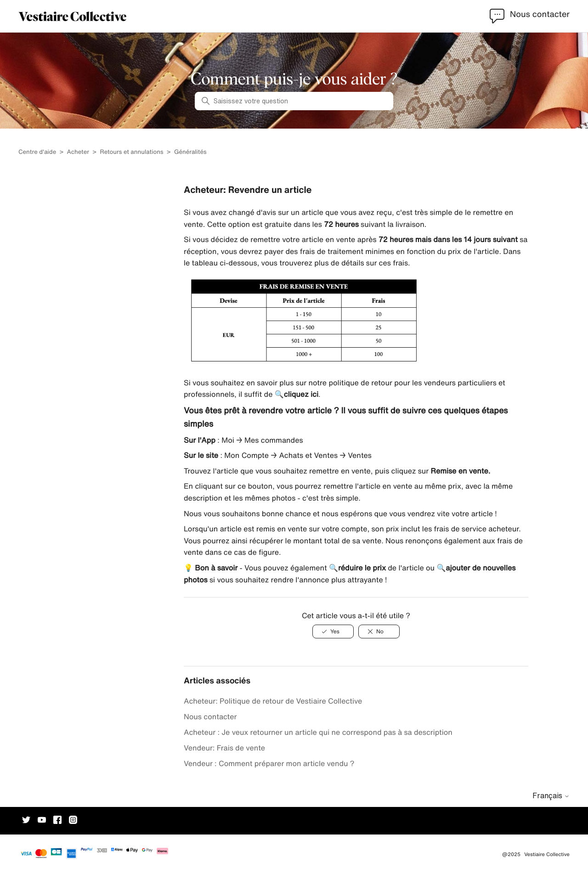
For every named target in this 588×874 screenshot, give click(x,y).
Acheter (78, 152)
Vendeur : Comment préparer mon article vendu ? (269, 763)
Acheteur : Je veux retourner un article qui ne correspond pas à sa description (318, 732)
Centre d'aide (37, 152)
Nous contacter (210, 716)
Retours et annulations (131, 152)
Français (551, 795)
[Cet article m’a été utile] (333, 632)
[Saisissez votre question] (294, 101)
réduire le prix (362, 568)
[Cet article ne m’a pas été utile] (379, 632)
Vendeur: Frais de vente (224, 748)
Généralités (190, 152)
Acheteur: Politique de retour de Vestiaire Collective (273, 701)
